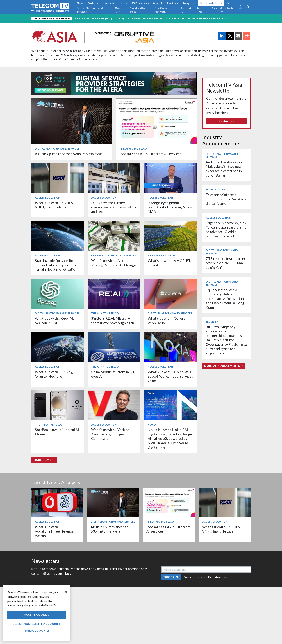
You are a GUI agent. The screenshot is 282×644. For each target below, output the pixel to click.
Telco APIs (200, 10)
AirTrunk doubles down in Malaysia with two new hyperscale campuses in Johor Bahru (225, 169)
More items (44, 460)
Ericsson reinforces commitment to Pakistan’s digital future (226, 199)
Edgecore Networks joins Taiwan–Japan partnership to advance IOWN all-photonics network (226, 229)
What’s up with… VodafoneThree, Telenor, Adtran (54, 531)
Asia (214, 8)
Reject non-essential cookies (37, 624)
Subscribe (226, 121)
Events (122, 3)
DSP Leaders (140, 3)
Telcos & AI (186, 10)
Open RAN (118, 10)
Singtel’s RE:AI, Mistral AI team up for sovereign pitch (113, 320)
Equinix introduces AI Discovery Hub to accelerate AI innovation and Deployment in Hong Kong (225, 299)
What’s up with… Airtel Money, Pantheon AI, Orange (114, 263)
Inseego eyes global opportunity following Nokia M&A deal (170, 207)
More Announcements (224, 366)
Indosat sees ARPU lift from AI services (150, 154)
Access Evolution (48, 198)
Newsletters (211, 3)
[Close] (66, 592)
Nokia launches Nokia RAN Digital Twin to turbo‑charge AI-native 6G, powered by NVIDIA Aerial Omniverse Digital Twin (170, 438)
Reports (158, 3)
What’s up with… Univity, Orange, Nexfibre (54, 374)
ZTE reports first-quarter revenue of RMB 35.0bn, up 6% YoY (226, 263)
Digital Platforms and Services (90, 10)
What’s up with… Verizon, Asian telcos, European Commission (111, 434)
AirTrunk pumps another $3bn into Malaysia (69, 154)
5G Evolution (215, 189)
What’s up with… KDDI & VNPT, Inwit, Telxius (54, 205)
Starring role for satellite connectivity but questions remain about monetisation (56, 265)
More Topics (227, 10)
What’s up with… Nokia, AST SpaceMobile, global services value (170, 376)
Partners (173, 3)
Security (212, 322)
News (81, 3)
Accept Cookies (37, 615)
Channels (108, 3)
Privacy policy (221, 577)
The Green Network (161, 10)
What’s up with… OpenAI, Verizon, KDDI (54, 320)
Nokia (152, 425)
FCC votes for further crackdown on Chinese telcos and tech (114, 207)
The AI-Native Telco (133, 149)
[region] (37, 613)
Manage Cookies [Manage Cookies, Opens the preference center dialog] (37, 631)
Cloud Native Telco (138, 10)
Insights (189, 3)
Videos (93, 3)
